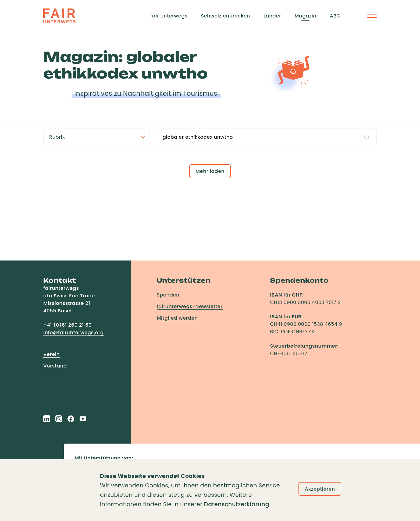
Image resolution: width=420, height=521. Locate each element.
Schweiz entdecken (225, 16)
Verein (51, 354)
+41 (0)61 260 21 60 (67, 325)
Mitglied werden (177, 318)
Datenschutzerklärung (237, 504)
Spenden (168, 295)
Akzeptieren (320, 489)
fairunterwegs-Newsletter (190, 306)
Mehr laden (210, 171)
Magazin (305, 16)
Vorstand (55, 366)
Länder (272, 16)
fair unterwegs (169, 16)
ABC (335, 16)
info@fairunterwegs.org (74, 332)
